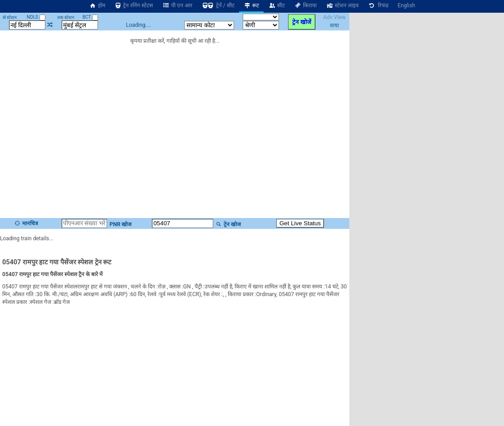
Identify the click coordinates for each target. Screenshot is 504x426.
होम (97, 5)
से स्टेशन (10, 17)
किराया (305, 5)
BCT (90, 17)
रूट (252, 5)
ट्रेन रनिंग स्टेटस (134, 5)
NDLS (36, 17)
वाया (334, 25)
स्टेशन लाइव (342, 5)
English (406, 5)
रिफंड (378, 5)
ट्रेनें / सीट (218, 5)
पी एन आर (177, 5)
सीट (276, 5)
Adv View (334, 17)
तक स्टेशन (66, 17)
